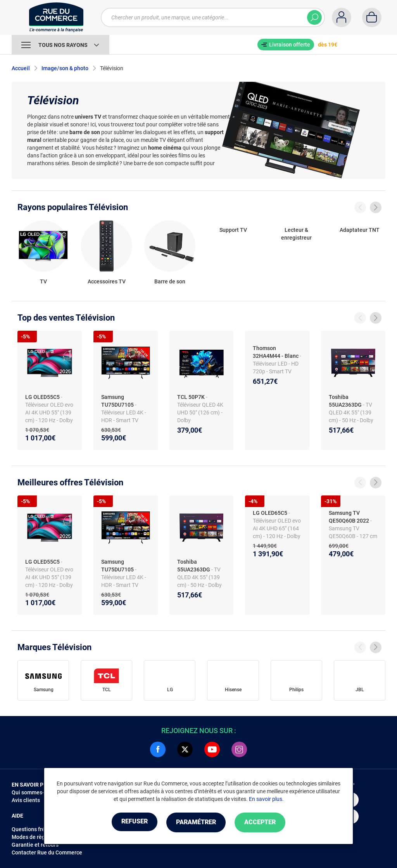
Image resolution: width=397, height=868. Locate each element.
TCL (107, 690)
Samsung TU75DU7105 (117, 401)
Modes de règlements (38, 837)
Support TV (233, 230)
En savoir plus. (266, 799)
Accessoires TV (107, 281)
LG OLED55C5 (42, 397)
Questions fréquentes (38, 829)
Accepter (264, 822)
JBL (360, 690)
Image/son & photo (65, 68)
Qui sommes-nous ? (36, 792)
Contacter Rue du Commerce (47, 852)
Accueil (21, 68)
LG (170, 690)
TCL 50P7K (191, 397)
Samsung (44, 690)
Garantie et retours (35, 845)
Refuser (130, 822)
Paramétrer (196, 822)
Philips (296, 690)
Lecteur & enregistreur (296, 234)
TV (43, 281)
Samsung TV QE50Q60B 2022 (349, 517)
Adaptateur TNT (360, 230)
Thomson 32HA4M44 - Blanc (276, 352)
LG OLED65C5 (270, 513)
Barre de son (170, 281)
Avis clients (26, 800)
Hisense (233, 690)
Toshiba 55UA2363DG (345, 401)
